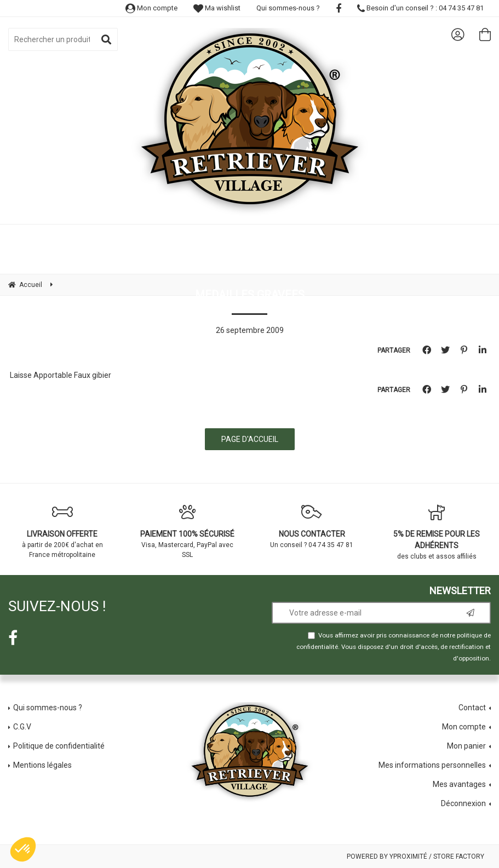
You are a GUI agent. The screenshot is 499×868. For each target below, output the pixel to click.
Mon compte (151, 8)
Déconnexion (463, 803)
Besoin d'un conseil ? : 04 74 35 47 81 (420, 8)
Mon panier (466, 746)
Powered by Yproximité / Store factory (415, 856)
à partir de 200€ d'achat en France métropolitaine (62, 531)
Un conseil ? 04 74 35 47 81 (312, 526)
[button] (23, 849)
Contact (472, 708)
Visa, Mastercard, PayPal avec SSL (187, 531)
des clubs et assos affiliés (437, 532)
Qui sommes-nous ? (288, 8)
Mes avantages (459, 784)
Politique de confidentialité (59, 746)
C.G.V (22, 727)
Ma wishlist (217, 8)
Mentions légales (42, 765)
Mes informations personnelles (432, 765)
